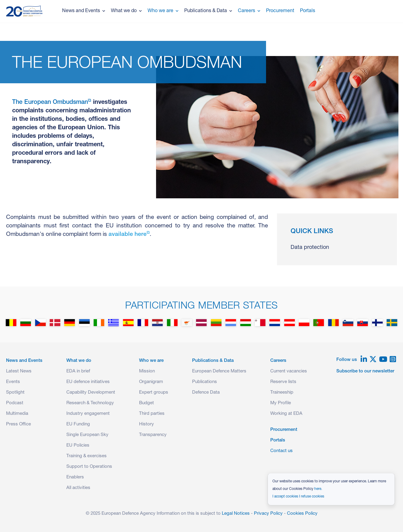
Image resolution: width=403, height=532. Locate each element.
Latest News (19, 371)
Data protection (310, 248)
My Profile (281, 403)
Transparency (153, 435)
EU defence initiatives (88, 382)
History (147, 424)
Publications (205, 382)
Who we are (163, 11)
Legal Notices (236, 514)
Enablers (75, 477)
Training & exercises (87, 456)
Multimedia (17, 414)
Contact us (281, 451)
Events (13, 382)
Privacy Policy (268, 514)
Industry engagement (88, 414)
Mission (147, 371)
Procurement (280, 11)
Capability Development (91, 393)
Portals (308, 11)
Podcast (15, 403)
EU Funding (78, 424)
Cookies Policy (302, 514)
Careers (249, 11)
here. (318, 489)
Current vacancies (289, 371)
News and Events (84, 11)
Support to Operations (89, 467)
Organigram (151, 382)
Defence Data (206, 393)
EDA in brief (78, 371)
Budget (147, 403)
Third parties (152, 414)
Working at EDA (286, 414)
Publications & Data (208, 11)
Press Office (18, 424)
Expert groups (154, 393)
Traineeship (282, 393)
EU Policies (78, 446)
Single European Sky (87, 435)
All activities (78, 488)
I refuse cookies (312, 497)
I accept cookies (285, 497)
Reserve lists (283, 382)
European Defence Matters (219, 371)
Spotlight (15, 393)
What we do (126, 11)
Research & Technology (90, 403)
